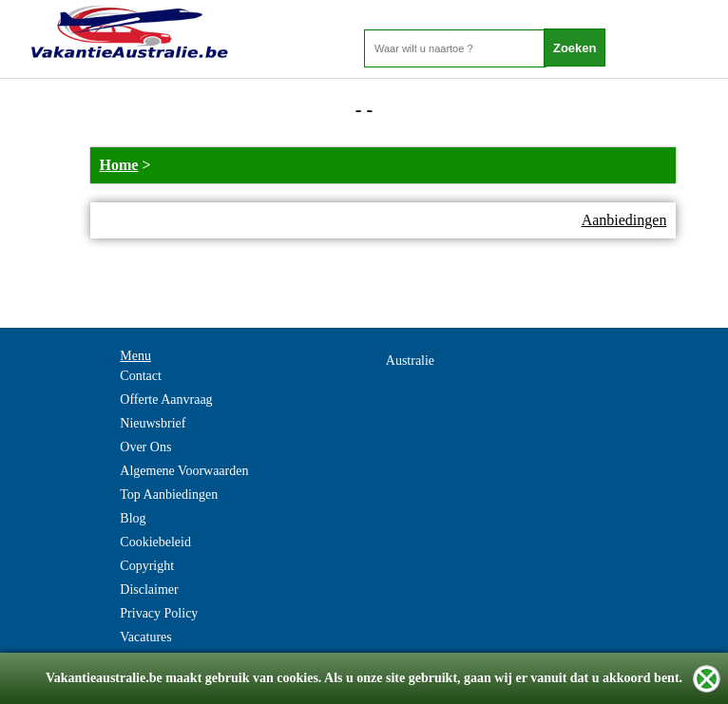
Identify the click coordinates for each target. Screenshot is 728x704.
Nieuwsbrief (153, 423)
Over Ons (145, 447)
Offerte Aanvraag (166, 400)
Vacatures (145, 637)
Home (119, 165)
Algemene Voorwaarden (184, 471)
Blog (133, 518)
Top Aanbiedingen (169, 495)
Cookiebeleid (155, 542)
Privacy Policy (159, 613)
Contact (141, 376)
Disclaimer (149, 590)
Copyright (147, 566)
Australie (410, 361)
